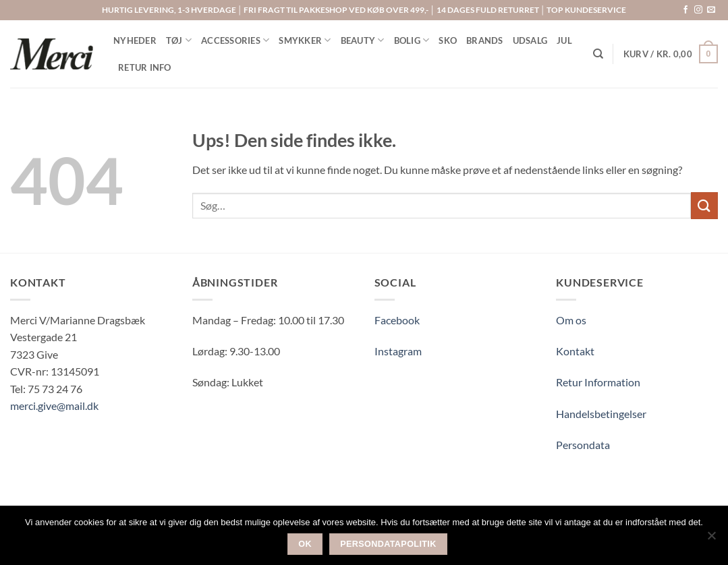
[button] (671, 54)
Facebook (397, 320)
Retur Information (598, 382)
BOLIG (412, 40)
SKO (448, 40)
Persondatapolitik (388, 544)
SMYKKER (305, 40)
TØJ (179, 40)
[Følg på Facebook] (685, 10)
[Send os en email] (711, 10)
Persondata (583, 445)
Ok (305, 544)
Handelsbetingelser (601, 414)
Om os (571, 320)
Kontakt (575, 351)
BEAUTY (363, 40)
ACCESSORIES (235, 40)
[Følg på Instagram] (698, 10)
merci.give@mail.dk (54, 406)
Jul (564, 40)
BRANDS (485, 40)
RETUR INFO (145, 67)
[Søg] (598, 54)
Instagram (398, 351)
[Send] (704, 205)
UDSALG (530, 40)
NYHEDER (135, 40)
